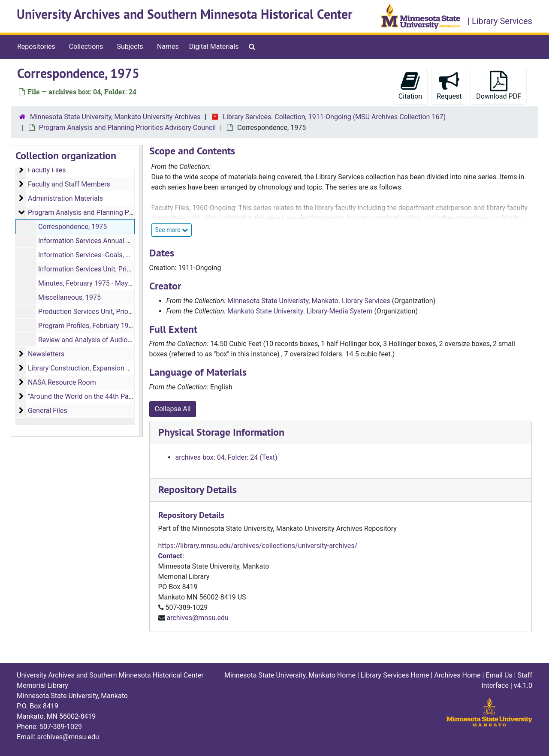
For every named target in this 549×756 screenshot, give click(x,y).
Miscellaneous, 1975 (69, 297)
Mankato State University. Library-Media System (300, 311)
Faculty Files (47, 170)
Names (168, 47)
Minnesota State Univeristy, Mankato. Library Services (309, 301)
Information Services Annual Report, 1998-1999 (110, 241)
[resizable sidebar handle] (141, 291)
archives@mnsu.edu (197, 618)
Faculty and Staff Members (69, 184)
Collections (86, 47)
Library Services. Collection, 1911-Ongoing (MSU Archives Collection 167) (334, 117)
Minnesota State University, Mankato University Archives (115, 117)
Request (449, 86)
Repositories (36, 47)
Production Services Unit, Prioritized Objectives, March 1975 (129, 312)
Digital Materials (214, 47)
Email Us (499, 675)
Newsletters (46, 354)
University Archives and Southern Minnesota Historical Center (185, 14)
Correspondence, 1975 (72, 227)
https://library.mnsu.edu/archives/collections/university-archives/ (258, 546)
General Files (48, 411)
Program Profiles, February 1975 (87, 326)
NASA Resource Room (62, 382)
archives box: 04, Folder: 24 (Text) (226, 457)
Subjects (130, 47)
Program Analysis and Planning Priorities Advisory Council (127, 128)
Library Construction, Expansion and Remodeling (102, 368)
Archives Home (457, 675)
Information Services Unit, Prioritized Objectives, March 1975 (130, 269)
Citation (410, 86)
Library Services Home (395, 675)
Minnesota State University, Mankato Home (290, 675)
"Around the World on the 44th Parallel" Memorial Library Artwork (126, 396)
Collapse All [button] (173, 409)
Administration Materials (65, 198)
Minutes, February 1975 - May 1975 (92, 283)
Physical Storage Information (221, 432)
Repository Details (198, 489)
